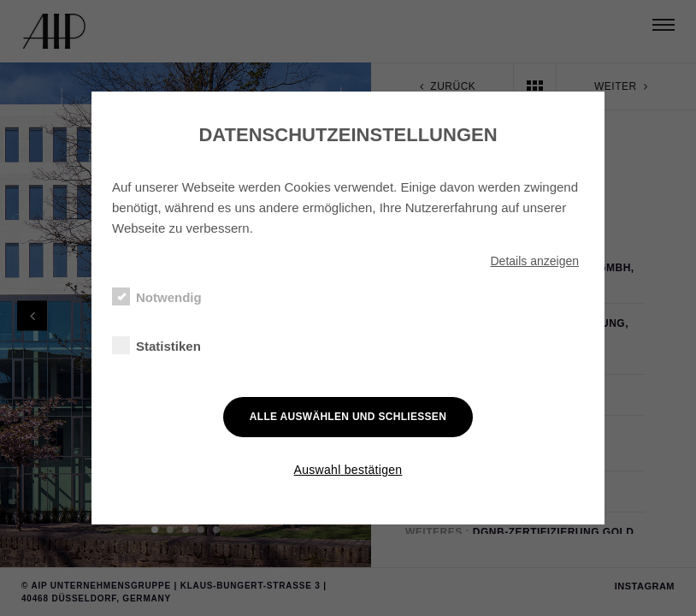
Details (534, 261)
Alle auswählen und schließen (348, 417)
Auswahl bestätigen (348, 470)
